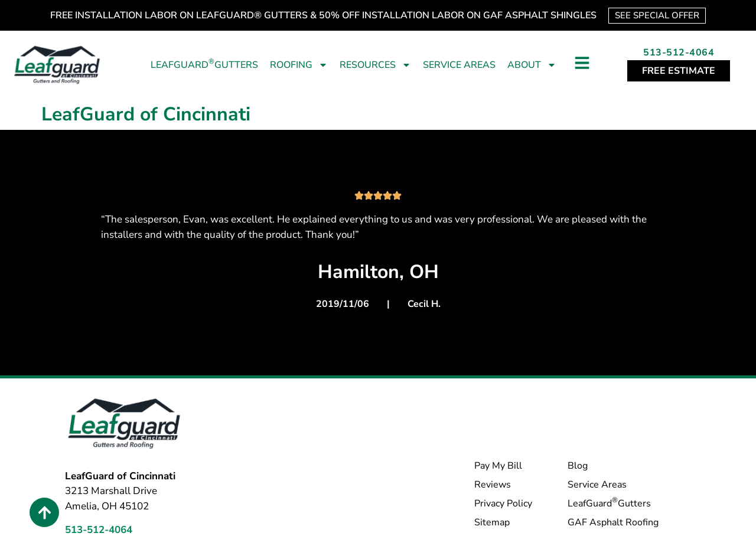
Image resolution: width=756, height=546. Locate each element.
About (532, 65)
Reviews (493, 485)
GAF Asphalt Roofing (613, 522)
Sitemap (492, 522)
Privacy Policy (503, 504)
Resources (375, 65)
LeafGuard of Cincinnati (146, 114)
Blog (578, 466)
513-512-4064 (679, 53)
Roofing (299, 65)
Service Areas (459, 65)
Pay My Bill (498, 466)
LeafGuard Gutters (204, 64)
